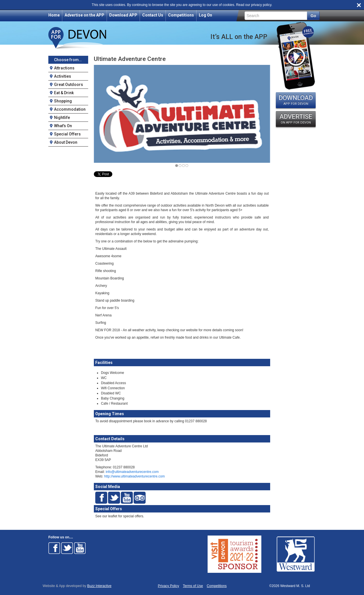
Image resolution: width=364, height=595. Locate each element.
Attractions (64, 68)
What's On (63, 126)
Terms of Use (193, 586)
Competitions (181, 15)
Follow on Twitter (67, 548)
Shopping (63, 101)
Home (54, 15)
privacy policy (261, 5)
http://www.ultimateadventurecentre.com (134, 476)
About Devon (66, 142)
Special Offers (67, 134)
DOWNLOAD (296, 100)
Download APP (123, 15)
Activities (63, 76)
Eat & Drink (64, 93)
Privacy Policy (168, 586)
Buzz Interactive (99, 586)
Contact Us (153, 15)
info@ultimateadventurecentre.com (132, 472)
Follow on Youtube (80, 548)
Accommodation (70, 109)
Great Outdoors (69, 85)
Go (313, 16)
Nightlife (62, 118)
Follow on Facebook (54, 548)
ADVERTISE (296, 119)
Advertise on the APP (84, 15)
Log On (205, 15)
